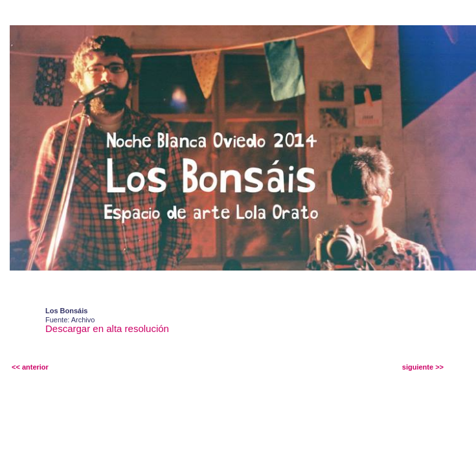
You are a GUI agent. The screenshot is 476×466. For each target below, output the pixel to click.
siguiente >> (423, 367)
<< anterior (30, 367)
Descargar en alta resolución (107, 328)
